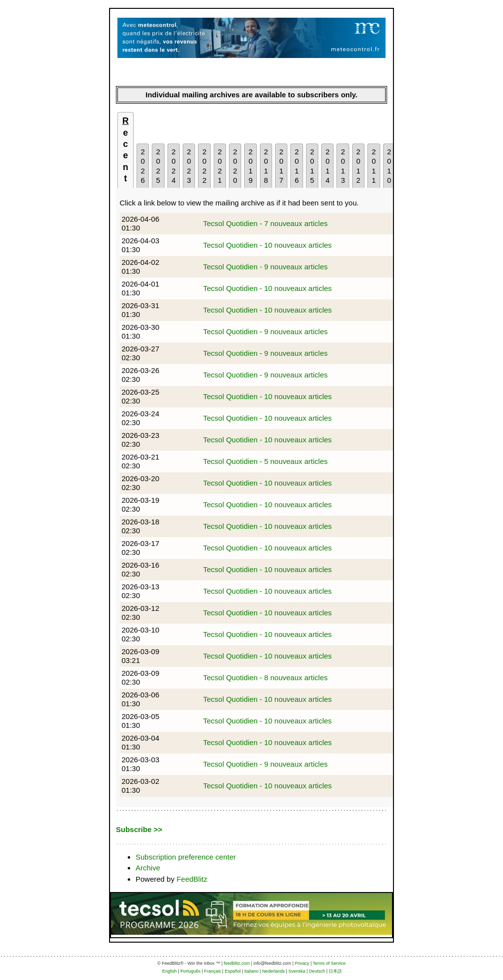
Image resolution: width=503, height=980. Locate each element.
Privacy (302, 963)
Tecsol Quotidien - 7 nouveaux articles (265, 223)
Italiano (251, 971)
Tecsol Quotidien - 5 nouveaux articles (265, 461)
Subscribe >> (139, 829)
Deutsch (317, 971)
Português (190, 971)
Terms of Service (329, 963)
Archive (148, 868)
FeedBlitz (192, 879)
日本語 (335, 971)
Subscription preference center (186, 857)
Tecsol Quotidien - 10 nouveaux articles (268, 245)
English (169, 971)
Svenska (297, 971)
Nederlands (274, 971)
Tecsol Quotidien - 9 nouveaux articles (265, 267)
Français (213, 971)
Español (233, 971)
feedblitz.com (237, 963)
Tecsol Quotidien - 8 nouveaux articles (265, 677)
